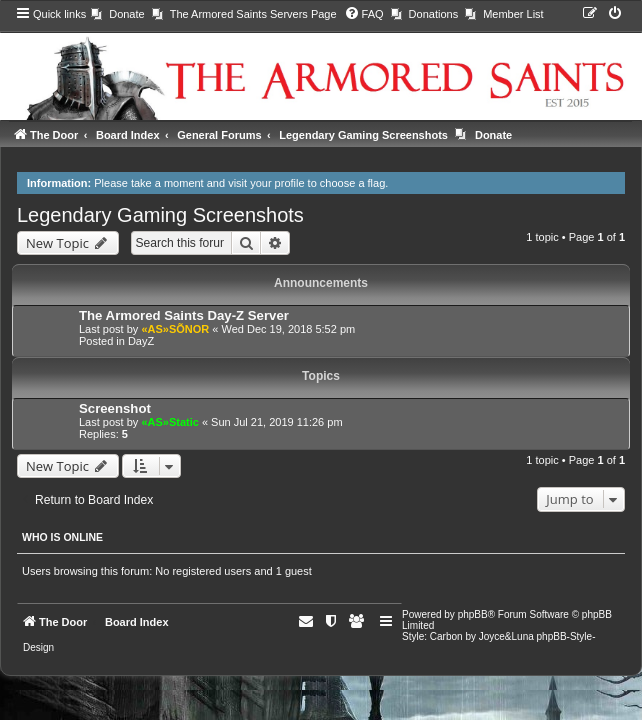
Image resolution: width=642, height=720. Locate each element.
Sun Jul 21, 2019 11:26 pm (276, 422)
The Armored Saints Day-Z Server (184, 315)
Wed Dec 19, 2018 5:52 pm (288, 329)
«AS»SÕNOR (175, 329)
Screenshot (115, 408)
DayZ (141, 341)
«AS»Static (169, 422)
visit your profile (266, 183)
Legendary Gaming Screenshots (160, 215)
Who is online (62, 537)
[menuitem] (117, 14)
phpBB (473, 614)
